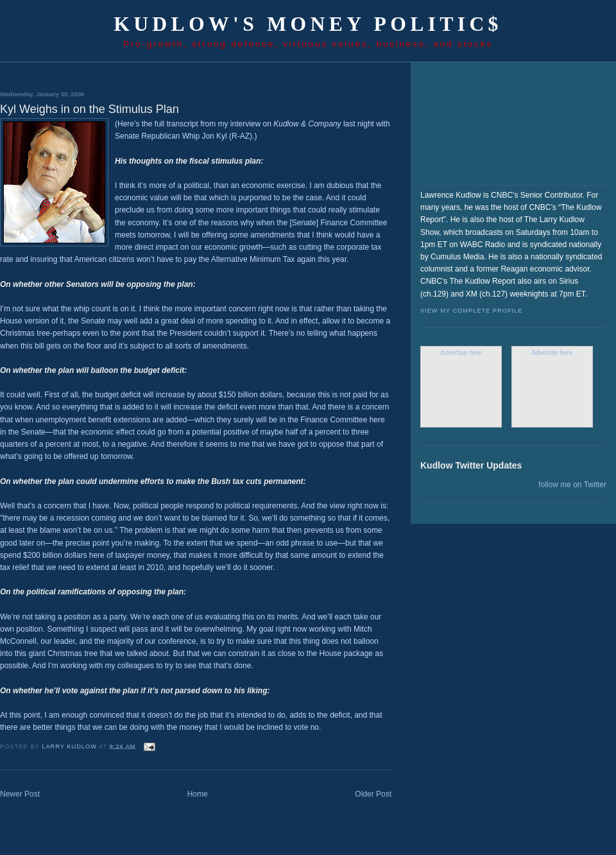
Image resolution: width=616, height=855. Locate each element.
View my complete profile (471, 311)
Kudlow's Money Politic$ (308, 24)
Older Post (373, 794)
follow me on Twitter (572, 485)
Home (198, 794)
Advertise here (461, 353)
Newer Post (20, 794)
